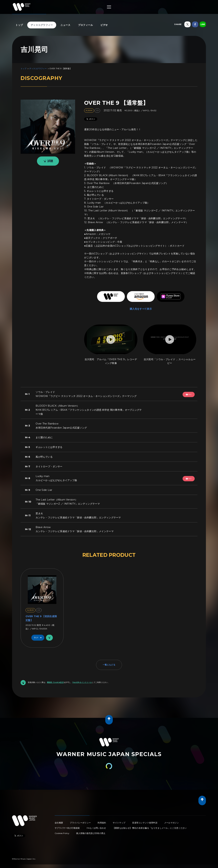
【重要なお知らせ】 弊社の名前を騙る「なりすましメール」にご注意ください (150, 828)
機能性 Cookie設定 (55, 682)
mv (189, 394)
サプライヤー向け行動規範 (67, 828)
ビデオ (104, 25)
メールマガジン (172, 823)
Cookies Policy (62, 833)
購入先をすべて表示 (141, 309)
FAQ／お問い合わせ (96, 828)
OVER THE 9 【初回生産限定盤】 (41, 618)
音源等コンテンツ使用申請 (145, 823)
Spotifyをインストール (82, 682)
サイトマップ (119, 823)
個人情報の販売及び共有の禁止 (91, 833)
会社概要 (59, 823)
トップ (19, 25)
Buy (39, 638)
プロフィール (85, 25)
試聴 (48, 161)
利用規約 (102, 823)
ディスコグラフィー (42, 25)
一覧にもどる (109, 665)
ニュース (65, 25)
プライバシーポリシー (80, 823)
